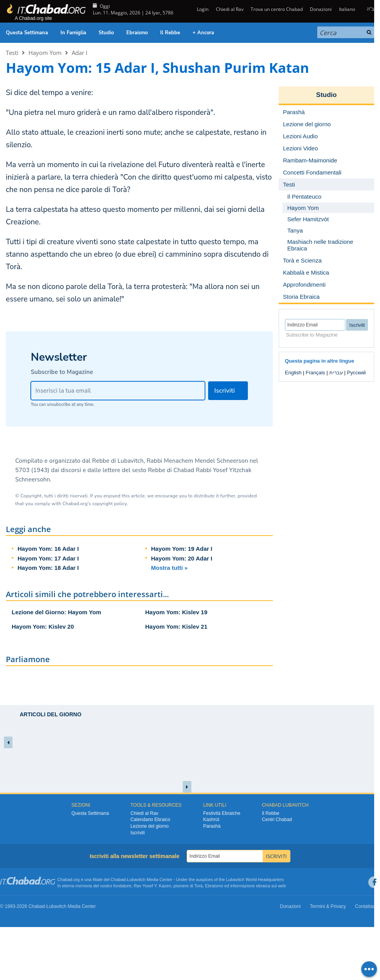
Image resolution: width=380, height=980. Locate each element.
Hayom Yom (45, 53)
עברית (336, 373)
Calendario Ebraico (150, 820)
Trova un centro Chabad (277, 9)
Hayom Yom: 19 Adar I (182, 549)
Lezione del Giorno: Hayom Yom (56, 612)
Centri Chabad (277, 820)
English (293, 373)
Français (315, 373)
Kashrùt (211, 820)
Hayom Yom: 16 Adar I (48, 549)
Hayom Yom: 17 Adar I (48, 558)
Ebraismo (137, 33)
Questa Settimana (27, 33)
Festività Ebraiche (222, 813)
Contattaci (366, 906)
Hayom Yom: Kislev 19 (177, 612)
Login (202, 9)
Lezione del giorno (150, 826)
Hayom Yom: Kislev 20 (43, 627)
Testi (12, 53)
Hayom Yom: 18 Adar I (48, 568)
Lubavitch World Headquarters (255, 880)
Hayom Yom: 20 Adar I (182, 558)
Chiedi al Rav (230, 9)
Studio (106, 33)
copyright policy (110, 504)
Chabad (118, 880)
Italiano (347, 9)
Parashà (212, 826)
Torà (199, 886)
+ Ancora (203, 33)
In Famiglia (73, 33)
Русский (356, 373)
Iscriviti (138, 833)
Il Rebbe (170, 33)
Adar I (80, 53)
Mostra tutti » (170, 568)
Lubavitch (136, 880)
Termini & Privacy (328, 906)
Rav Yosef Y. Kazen (152, 886)
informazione (243, 886)
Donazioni (321, 9)
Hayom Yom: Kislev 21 (177, 627)
